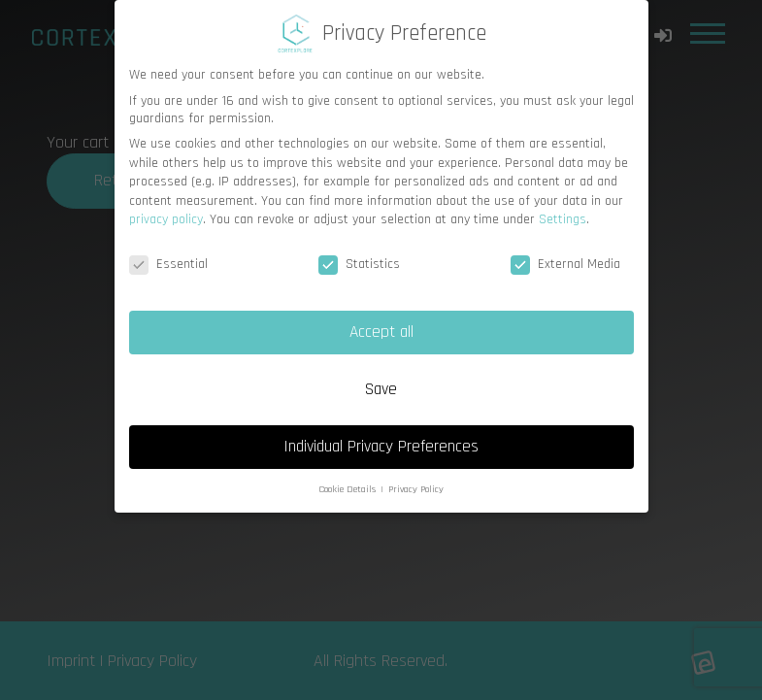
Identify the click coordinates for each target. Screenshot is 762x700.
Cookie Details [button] (348, 489)
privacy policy (166, 219)
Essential (168, 264)
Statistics (359, 264)
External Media (565, 264)
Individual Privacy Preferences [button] (381, 447)
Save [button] (381, 389)
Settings (563, 219)
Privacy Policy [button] (416, 489)
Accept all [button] (381, 332)
